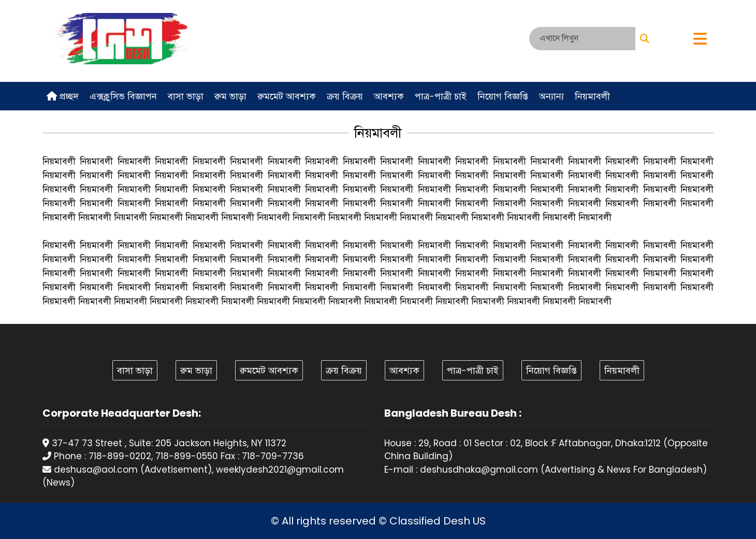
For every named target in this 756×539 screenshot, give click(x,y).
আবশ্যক (389, 96)
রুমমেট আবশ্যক (287, 96)
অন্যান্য (551, 96)
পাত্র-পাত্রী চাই (441, 96)
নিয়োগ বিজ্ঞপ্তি (503, 96)
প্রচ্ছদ (63, 96)
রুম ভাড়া (230, 96)
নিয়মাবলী (592, 96)
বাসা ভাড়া (186, 96)
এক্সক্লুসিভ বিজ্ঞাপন (123, 96)
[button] (700, 40)
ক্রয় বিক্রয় (345, 96)
